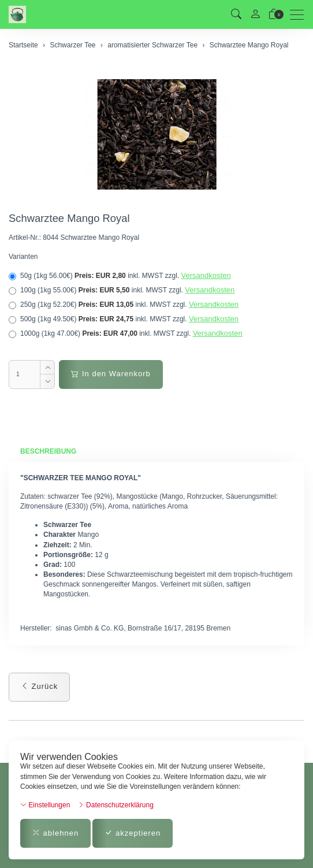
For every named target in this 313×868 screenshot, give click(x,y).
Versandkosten (206, 275)
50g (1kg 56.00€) (120, 276)
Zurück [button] (39, 686)
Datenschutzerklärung (116, 805)
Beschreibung (48, 451)
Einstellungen (45, 805)
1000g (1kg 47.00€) (126, 333)
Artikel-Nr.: (25, 238)
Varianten (23, 257)
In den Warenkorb (111, 374)
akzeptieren (133, 833)
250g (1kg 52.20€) (124, 305)
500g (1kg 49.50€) (124, 319)
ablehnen (55, 833)
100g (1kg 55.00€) (122, 290)
